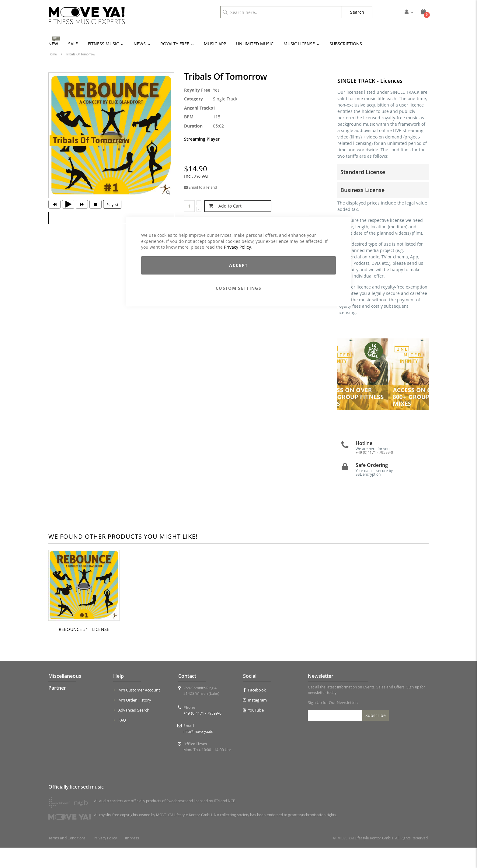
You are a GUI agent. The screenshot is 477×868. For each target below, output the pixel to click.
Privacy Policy (237, 247)
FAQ (122, 740)
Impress (132, 858)
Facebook (254, 710)
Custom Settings (238, 288)
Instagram (255, 720)
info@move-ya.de (198, 752)
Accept (238, 265)
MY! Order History (135, 720)
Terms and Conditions (67, 858)
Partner (57, 708)
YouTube (253, 730)
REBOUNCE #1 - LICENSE (84, 649)
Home (53, 54)
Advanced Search (134, 730)
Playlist (112, 205)
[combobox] (281, 12)
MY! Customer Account (139, 710)
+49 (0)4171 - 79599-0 (374, 472)
